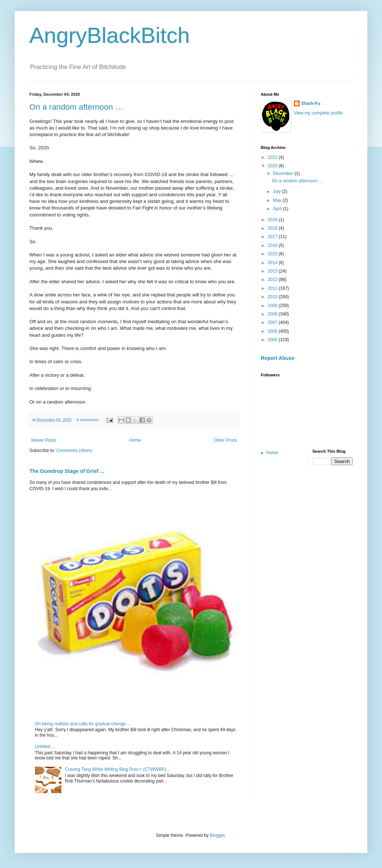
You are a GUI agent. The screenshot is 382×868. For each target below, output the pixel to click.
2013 (273, 271)
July (278, 192)
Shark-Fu (311, 103)
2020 (273, 166)
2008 (273, 314)
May (278, 200)
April (278, 209)
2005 (273, 340)
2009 (273, 306)
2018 (273, 228)
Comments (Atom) (74, 451)
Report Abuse (278, 358)
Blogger (217, 835)
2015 (273, 254)
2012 (273, 280)
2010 (273, 297)
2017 (273, 237)
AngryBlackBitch (110, 35)
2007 (273, 322)
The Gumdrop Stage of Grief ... (67, 471)
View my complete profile (318, 113)
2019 (273, 220)
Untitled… (45, 747)
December (284, 174)
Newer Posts (44, 440)
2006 (273, 331)
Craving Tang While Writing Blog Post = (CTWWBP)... (117, 769)
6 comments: (89, 420)
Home (135, 440)
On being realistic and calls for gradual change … (83, 724)
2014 (273, 263)
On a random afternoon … (76, 107)
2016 (273, 245)
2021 (273, 157)
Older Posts (225, 440)
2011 (273, 288)
